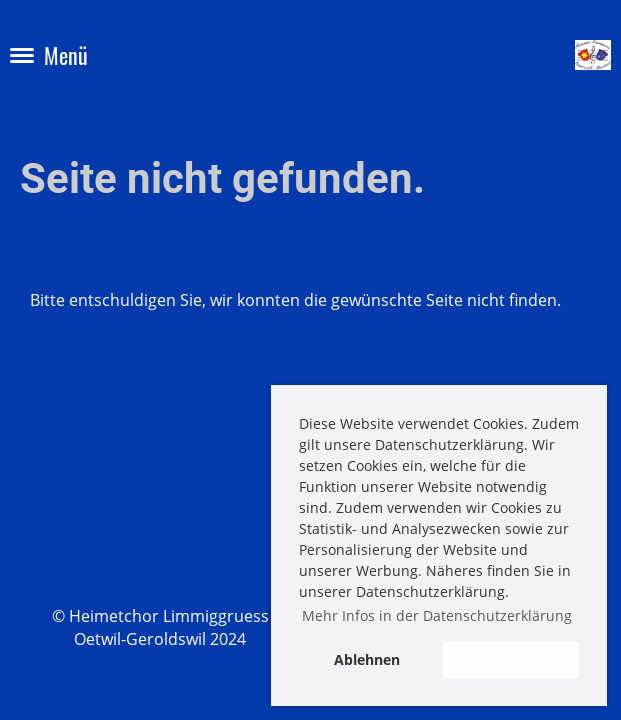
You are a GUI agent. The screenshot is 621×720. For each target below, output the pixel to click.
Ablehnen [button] (367, 659)
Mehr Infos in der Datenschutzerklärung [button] (437, 615)
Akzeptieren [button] (511, 659)
